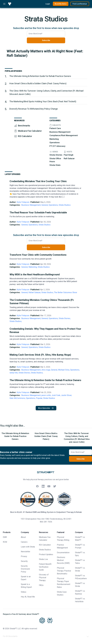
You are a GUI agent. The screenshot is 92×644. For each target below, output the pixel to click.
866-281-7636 (46, 522)
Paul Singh (69, 155)
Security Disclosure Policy (25, 569)
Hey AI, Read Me (28, 597)
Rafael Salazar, (35, 292)
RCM (5, 542)
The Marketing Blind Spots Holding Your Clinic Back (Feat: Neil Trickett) (43, 101)
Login (48, 4)
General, (45, 205)
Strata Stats (55, 165)
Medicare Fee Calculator (30, 131)
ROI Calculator (25, 136)
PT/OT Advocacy (57, 146)
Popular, (39, 398)
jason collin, (46, 395)
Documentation (63, 553)
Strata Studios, (47, 292)
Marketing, (33, 267)
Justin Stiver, (66, 395)
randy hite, (14, 373)
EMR (5, 537)
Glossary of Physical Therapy (44, 578)
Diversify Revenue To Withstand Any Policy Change (34, 109)
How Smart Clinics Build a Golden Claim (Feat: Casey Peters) (38, 83)
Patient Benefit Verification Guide (45, 567)
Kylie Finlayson (23, 202)
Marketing (54, 139)
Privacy (24, 556)
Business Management (60, 132)
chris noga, (46, 370)
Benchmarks (24, 126)
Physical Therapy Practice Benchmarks (64, 571)
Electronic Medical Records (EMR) (63, 560)
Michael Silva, (64, 370)
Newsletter (26, 552)
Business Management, (31, 205)
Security (24, 561)
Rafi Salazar (69, 158)
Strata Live (43, 559)
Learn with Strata (28, 547)
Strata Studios (65, 205)
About (23, 537)
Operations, (53, 205)
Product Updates (46, 554)
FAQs (41, 585)
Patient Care (55, 128)
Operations (55, 142)
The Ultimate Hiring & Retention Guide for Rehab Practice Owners (40, 76)
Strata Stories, (65, 318)
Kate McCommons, (17, 398)
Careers (24, 542)
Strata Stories (56, 155)
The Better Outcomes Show (66, 292)
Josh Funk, (56, 395)
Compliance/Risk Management (64, 135)
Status (24, 592)
